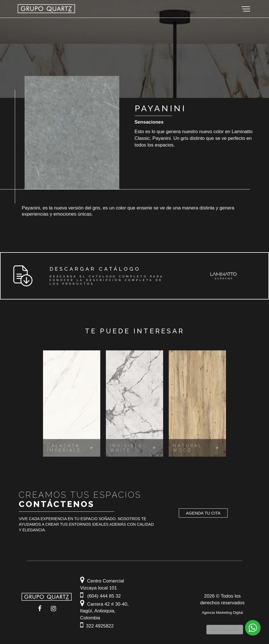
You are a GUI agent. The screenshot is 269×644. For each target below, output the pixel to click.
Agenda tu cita (203, 514)
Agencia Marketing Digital (222, 613)
